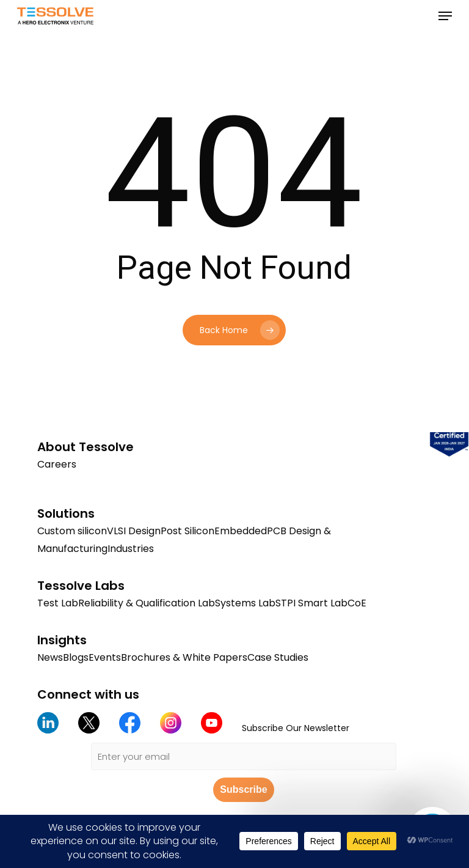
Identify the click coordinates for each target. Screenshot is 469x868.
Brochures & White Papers (184, 657)
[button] (445, 16)
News (50, 657)
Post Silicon (187, 531)
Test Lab (58, 603)
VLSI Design (134, 531)
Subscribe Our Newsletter (296, 728)
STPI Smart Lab (311, 603)
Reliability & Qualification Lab (147, 603)
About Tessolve (85, 447)
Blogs (76, 657)
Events (105, 657)
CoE (357, 603)
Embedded (241, 531)
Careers (57, 464)
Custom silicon (72, 531)
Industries (131, 549)
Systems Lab (245, 603)
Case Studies (278, 657)
